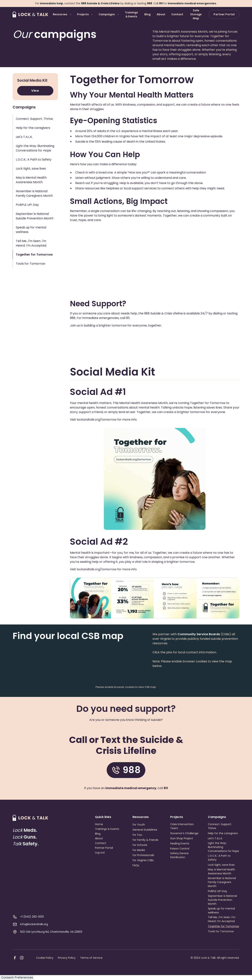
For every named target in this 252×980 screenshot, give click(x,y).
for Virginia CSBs (143, 860)
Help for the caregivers (223, 833)
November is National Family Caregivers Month (222, 882)
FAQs (136, 865)
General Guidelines (145, 830)
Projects (83, 14)
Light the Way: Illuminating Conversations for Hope (223, 847)
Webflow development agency (126, 973)
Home (99, 824)
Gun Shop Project (182, 838)
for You (137, 835)
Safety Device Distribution (179, 855)
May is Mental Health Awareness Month (221, 871)
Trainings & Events (131, 14)
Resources (60, 14)
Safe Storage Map (196, 14)
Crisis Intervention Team (182, 826)
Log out (100, 853)
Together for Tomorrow (223, 926)
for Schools (140, 845)
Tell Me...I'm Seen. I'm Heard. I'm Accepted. (222, 919)
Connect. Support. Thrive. (220, 826)
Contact (177, 14)
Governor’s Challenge (184, 833)
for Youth (139, 825)
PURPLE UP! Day (218, 891)
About (161, 14)
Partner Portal (224, 14)
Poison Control (180, 849)
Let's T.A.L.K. (215, 838)
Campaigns (107, 14)
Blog (147, 14)
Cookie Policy (45, 958)
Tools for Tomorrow (221, 931)
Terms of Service (91, 958)
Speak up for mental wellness (221, 910)
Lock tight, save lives (221, 865)
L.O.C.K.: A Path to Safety (219, 858)
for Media (139, 850)
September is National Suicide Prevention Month (222, 900)
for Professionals (143, 855)
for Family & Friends (145, 840)
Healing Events (180, 843)
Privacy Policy (67, 958)
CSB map (150, 687)
